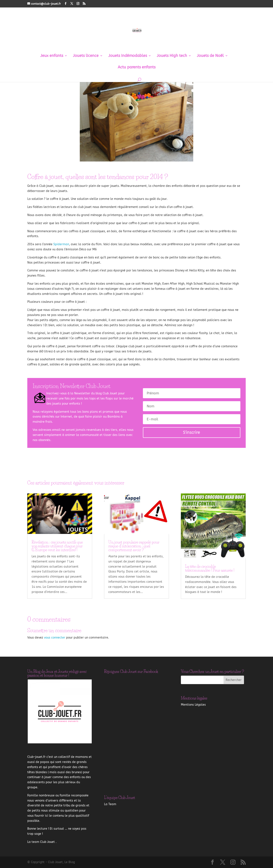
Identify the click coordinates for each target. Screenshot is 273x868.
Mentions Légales (193, 705)
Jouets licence (86, 56)
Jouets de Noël (210, 56)
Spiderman (61, 244)
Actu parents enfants (137, 68)
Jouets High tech (172, 56)
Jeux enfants (52, 56)
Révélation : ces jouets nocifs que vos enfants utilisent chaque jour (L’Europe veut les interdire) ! (57, 546)
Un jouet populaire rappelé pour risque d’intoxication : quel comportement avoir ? (134, 546)
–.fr (36, 757)
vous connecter (55, 638)
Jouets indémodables (128, 56)
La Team (110, 804)
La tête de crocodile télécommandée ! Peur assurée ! (210, 568)
